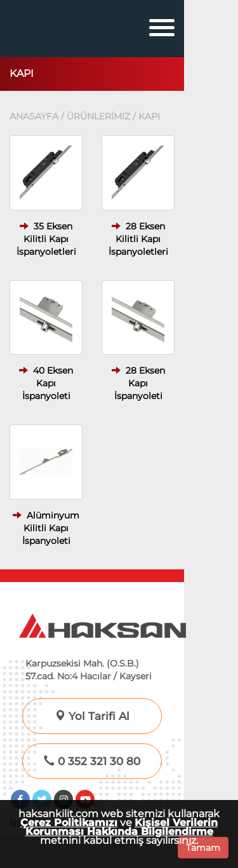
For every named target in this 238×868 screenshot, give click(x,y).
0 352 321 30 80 (92, 761)
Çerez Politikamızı (69, 823)
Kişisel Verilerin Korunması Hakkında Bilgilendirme (122, 827)
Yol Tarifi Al (92, 716)
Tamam (203, 848)
